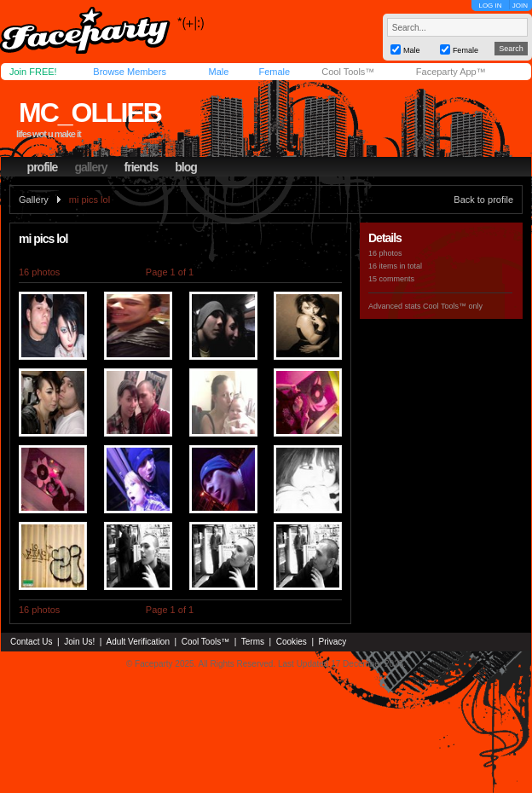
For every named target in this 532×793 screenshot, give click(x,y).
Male (218, 72)
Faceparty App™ (451, 72)
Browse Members (130, 72)
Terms (253, 642)
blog (186, 167)
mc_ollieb (90, 113)
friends (142, 167)
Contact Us (31, 642)
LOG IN (490, 6)
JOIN (520, 6)
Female (274, 72)
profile (43, 167)
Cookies (292, 642)
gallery (90, 167)
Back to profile (483, 200)
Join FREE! (33, 72)
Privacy (333, 642)
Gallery (34, 200)
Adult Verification (138, 642)
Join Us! (79, 642)
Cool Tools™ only (453, 306)
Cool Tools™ (348, 72)
